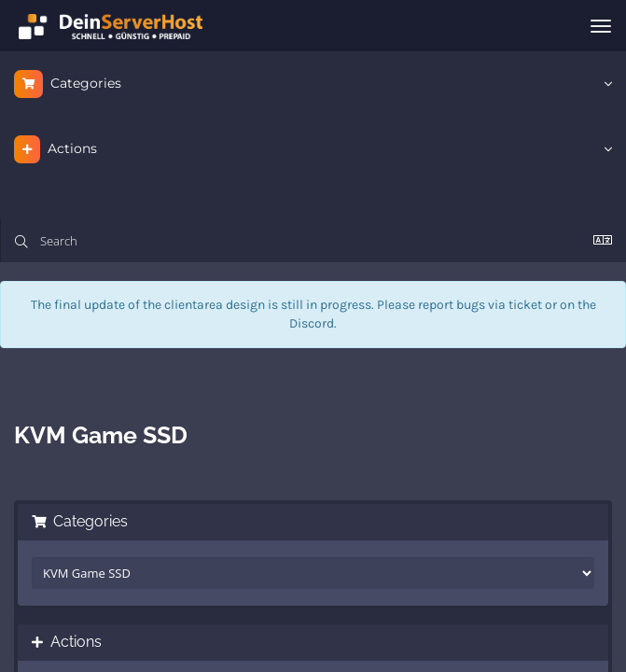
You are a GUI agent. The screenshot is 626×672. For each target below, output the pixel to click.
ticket (525, 305)
